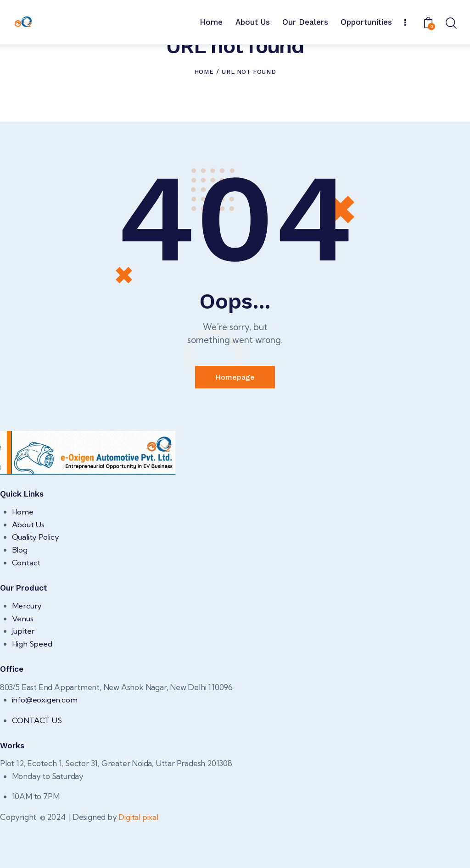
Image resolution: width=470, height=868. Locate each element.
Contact (27, 607)
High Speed (32, 688)
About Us (28, 569)
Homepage (235, 422)
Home (204, 117)
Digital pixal (138, 861)
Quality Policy (36, 582)
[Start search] (450, 24)
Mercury (27, 650)
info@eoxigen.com (45, 744)
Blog (20, 594)
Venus (23, 663)
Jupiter (23, 676)
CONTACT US (38, 764)
